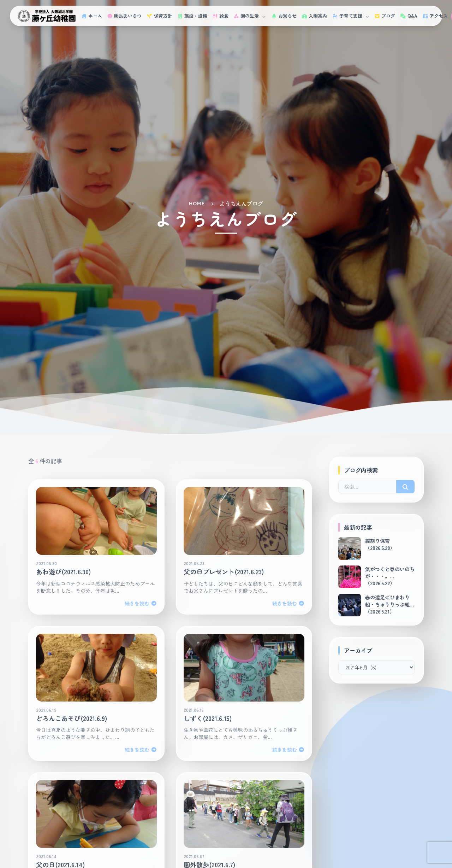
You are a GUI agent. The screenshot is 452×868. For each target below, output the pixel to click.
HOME (197, 204)
